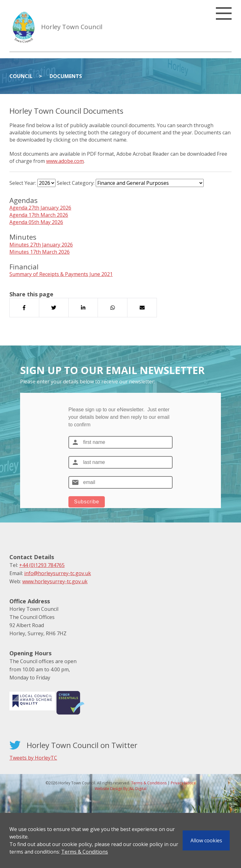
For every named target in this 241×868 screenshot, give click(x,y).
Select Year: (23, 183)
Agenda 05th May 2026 (36, 222)
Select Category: (76, 183)
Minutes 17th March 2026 (40, 252)
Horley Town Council (72, 27)
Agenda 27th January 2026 (40, 208)
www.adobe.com (65, 161)
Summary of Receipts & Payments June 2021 (61, 274)
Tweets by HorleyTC (33, 758)
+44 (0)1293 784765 (42, 565)
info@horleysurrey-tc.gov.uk (58, 573)
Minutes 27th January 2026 (41, 245)
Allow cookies (206, 840)
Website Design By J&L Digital (121, 789)
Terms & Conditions (85, 852)
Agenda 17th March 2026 (39, 215)
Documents (66, 76)
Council (21, 76)
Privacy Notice (183, 783)
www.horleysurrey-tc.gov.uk (55, 581)
